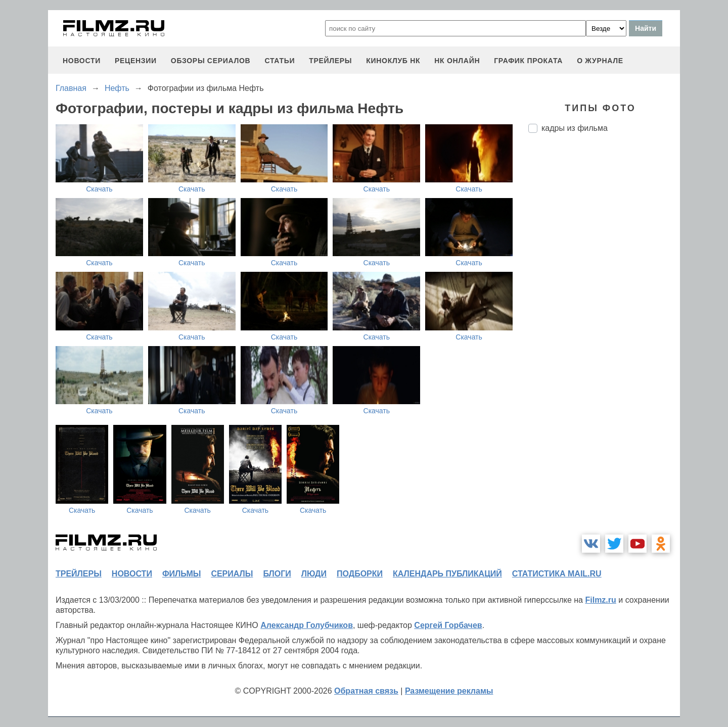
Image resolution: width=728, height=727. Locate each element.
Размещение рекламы (449, 691)
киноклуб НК (393, 61)
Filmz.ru (600, 600)
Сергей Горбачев (448, 625)
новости (82, 61)
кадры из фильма (575, 128)
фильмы (181, 574)
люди (314, 574)
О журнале (600, 61)
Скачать (99, 189)
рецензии (136, 61)
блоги (277, 574)
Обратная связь (366, 691)
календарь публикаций (447, 574)
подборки (360, 574)
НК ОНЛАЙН (457, 61)
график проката (528, 61)
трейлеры (330, 61)
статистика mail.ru (557, 574)
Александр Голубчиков (307, 625)
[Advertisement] (604, 310)
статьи (280, 61)
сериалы (232, 574)
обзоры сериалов (211, 61)
